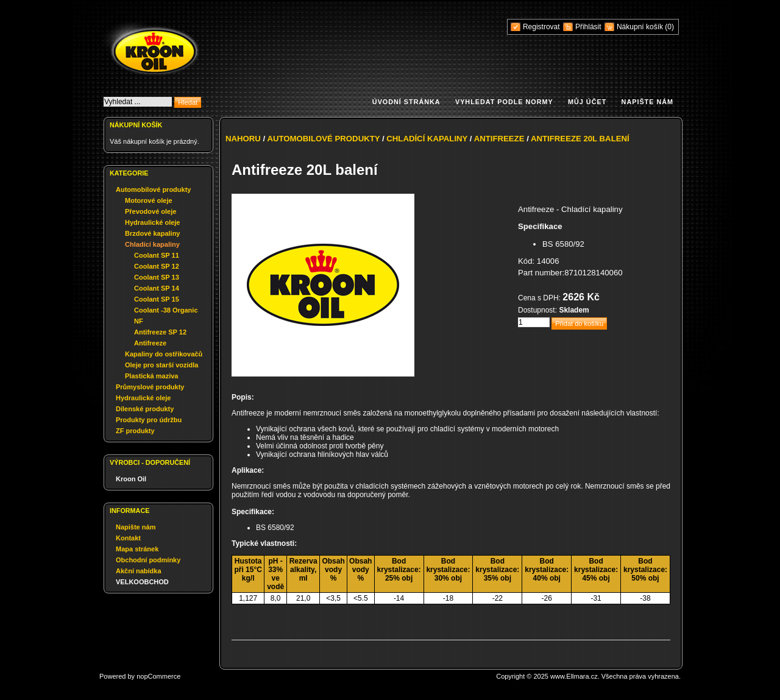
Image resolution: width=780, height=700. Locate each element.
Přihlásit (588, 27)
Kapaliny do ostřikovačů (164, 354)
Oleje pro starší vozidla (161, 365)
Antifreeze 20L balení (580, 139)
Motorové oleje (149, 200)
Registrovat (541, 27)
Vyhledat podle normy (504, 102)
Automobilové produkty (153, 189)
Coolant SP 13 (157, 277)
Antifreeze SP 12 (160, 332)
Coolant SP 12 (157, 266)
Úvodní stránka (406, 102)
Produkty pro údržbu (149, 420)
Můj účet (587, 102)
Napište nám (647, 102)
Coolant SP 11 (157, 255)
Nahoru (243, 139)
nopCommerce (158, 676)
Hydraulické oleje (153, 222)
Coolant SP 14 (157, 288)
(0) (669, 27)
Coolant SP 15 (157, 299)
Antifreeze (150, 343)
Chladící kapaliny (152, 244)
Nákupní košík (641, 27)
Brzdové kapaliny (152, 233)
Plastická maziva (151, 376)
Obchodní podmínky (148, 560)
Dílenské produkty (145, 409)
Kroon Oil (131, 479)
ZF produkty (135, 431)
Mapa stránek (137, 549)
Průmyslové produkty (150, 387)
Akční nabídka (139, 571)
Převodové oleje (151, 211)
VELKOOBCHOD (142, 582)
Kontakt (128, 538)
